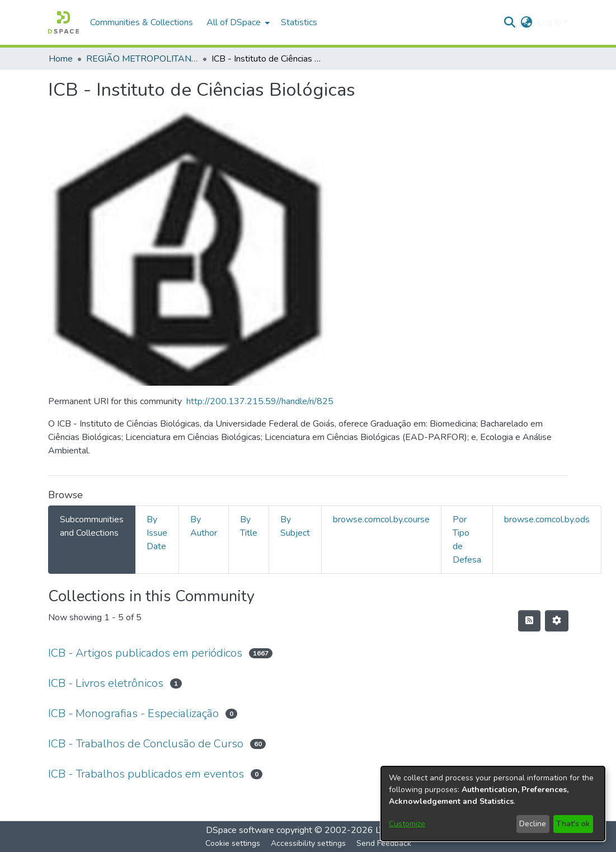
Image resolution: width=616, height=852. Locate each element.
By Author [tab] (204, 526)
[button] (64, 22)
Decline (533, 824)
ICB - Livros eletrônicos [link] (106, 683)
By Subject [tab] (295, 526)
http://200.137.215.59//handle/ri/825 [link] (260, 401)
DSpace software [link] (240, 830)
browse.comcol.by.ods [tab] (547, 519)
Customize (407, 824)
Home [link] (61, 59)
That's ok (573, 824)
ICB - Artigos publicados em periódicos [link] (145, 653)
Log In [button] (550, 22)
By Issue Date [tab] (157, 533)
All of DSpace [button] (234, 22)
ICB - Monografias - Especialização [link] (133, 713)
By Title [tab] (249, 526)
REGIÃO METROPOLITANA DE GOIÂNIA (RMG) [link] (142, 59)
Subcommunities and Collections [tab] (92, 526)
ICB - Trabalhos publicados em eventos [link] (146, 774)
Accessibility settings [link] (308, 843)
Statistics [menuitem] (299, 22)
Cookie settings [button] (233, 843)
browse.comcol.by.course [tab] (381, 519)
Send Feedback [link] (384, 843)
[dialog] (493, 804)
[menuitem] (237, 22)
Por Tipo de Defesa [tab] (467, 540)
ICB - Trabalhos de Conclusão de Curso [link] (146, 744)
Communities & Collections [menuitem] (142, 22)
